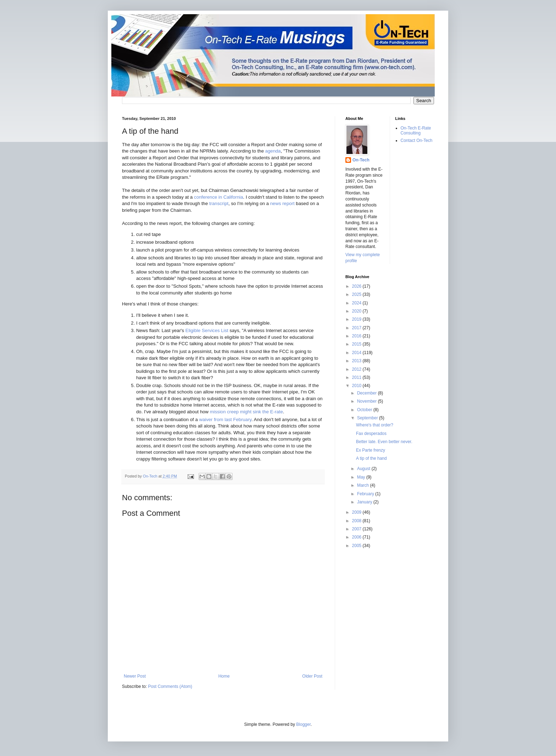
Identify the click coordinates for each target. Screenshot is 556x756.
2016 (357, 336)
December (368, 393)
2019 (357, 319)
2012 (357, 369)
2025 (357, 294)
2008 (357, 521)
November (368, 401)
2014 (357, 353)
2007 (357, 529)
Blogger (303, 724)
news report (282, 203)
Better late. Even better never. (384, 442)
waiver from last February (225, 420)
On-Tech (361, 160)
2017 (357, 328)
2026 (357, 286)
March (364, 485)
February (366, 494)
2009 (357, 512)
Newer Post (135, 676)
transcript (219, 203)
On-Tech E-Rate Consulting (416, 131)
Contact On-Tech (417, 140)
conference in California (219, 197)
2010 (357, 386)
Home (224, 676)
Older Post (312, 676)
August (364, 469)
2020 (357, 311)
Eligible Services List (207, 330)
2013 (357, 361)
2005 (357, 546)
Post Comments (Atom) (170, 686)
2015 (357, 344)
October (365, 410)
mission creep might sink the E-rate (246, 412)
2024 (357, 303)
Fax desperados (371, 434)
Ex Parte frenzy (371, 450)
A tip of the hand (371, 458)
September (368, 418)
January (365, 502)
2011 (357, 377)
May (362, 477)
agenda (273, 151)
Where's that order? (375, 425)
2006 (357, 537)
